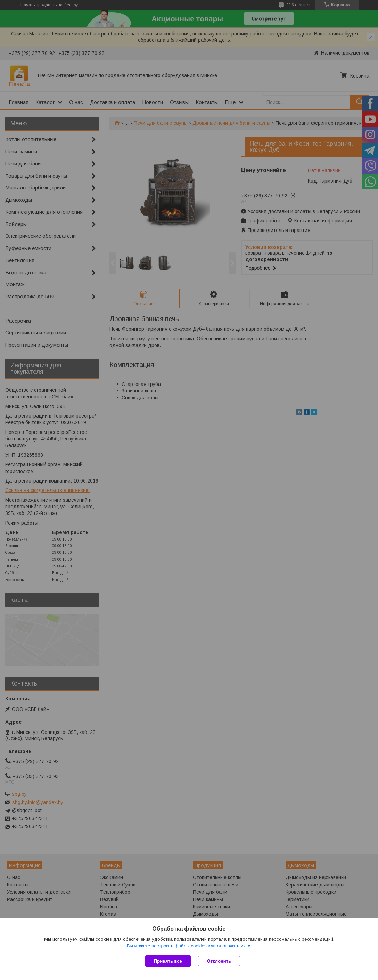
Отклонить (219, 961)
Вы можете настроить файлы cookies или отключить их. (187, 946)
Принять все (168, 961)
